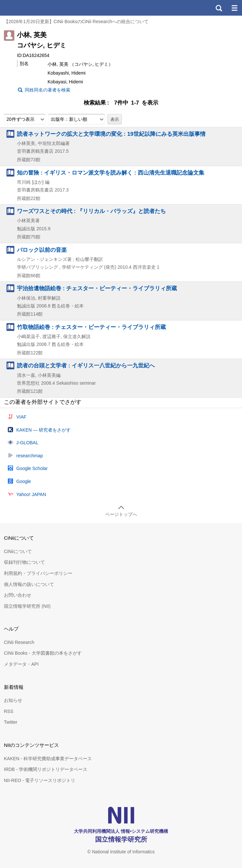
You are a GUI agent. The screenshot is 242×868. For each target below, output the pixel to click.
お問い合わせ (18, 595)
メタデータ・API (21, 664)
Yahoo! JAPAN (31, 494)
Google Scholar (32, 468)
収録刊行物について (24, 562)
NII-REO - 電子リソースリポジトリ (40, 780)
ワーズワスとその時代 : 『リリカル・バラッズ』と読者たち (91, 211)
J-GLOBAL (27, 443)
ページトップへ (121, 514)
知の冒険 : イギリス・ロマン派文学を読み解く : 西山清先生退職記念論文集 (111, 173)
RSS (9, 711)
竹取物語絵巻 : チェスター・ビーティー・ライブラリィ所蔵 (91, 327)
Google (24, 481)
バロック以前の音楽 (42, 250)
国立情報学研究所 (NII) (27, 606)
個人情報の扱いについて (29, 584)
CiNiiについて (18, 551)
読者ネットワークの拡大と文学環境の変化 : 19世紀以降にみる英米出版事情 (111, 134)
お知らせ (13, 700)
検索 (219, 8)
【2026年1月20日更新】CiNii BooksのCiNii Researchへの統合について (76, 21)
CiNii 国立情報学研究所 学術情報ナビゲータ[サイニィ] (29, 8)
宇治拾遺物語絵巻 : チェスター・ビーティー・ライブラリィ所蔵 (97, 288)
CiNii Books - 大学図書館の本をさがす (43, 653)
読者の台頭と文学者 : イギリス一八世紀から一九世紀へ (86, 365)
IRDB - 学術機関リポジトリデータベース (46, 769)
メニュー (234, 8)
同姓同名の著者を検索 (48, 90)
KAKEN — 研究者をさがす (43, 430)
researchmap (30, 456)
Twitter (11, 722)
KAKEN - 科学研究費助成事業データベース (48, 759)
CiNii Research (19, 642)
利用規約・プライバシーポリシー (38, 573)
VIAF (21, 417)
